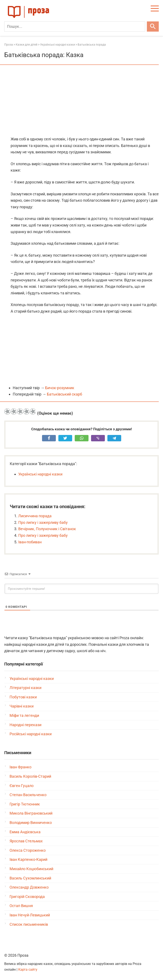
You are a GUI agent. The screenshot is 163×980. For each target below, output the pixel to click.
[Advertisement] (81, 101)
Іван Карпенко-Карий (28, 859)
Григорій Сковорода (27, 897)
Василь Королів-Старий (30, 776)
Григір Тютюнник (25, 804)
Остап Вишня (21, 906)
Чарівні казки (22, 706)
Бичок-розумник (60, 388)
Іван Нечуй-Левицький (30, 915)
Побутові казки (23, 697)
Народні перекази (25, 725)
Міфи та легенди (24, 715)
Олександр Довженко (29, 887)
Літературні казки (25, 688)
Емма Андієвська (25, 832)
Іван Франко (20, 767)
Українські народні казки (40, 474)
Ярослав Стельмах (26, 841)
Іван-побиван (30, 542)
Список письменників (29, 924)
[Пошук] (75, 27)
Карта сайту (28, 970)
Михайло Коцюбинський (31, 869)
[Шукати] (153, 27)
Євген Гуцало (22, 786)
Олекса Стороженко (28, 850)
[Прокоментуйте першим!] (81, 589)
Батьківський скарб (65, 394)
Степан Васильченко (28, 795)
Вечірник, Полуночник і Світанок (47, 529)
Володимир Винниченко (31, 823)
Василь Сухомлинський (30, 878)
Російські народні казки (31, 734)
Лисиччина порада (35, 516)
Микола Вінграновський (31, 813)
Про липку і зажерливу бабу (43, 522)
